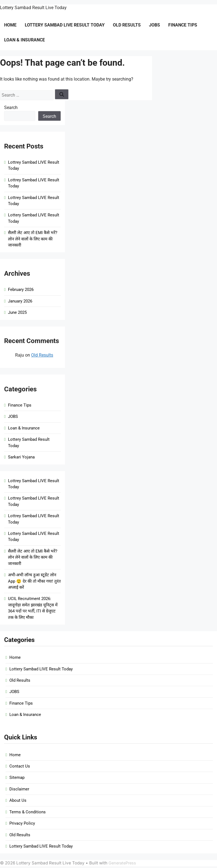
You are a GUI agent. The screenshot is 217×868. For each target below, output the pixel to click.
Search (11, 107)
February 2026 (21, 290)
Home (10, 25)
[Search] (62, 94)
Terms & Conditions (28, 812)
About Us (18, 800)
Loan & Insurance (25, 40)
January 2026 (20, 301)
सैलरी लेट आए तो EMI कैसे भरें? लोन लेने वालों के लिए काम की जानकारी (33, 239)
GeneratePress (122, 863)
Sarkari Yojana (21, 457)
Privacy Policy (22, 823)
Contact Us (20, 766)
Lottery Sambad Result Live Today (33, 8)
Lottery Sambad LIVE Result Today (65, 25)
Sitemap (17, 777)
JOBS (154, 25)
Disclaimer (19, 789)
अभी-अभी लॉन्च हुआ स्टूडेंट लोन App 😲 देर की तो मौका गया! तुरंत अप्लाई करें (34, 581)
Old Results (127, 25)
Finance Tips (183, 25)
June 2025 (17, 312)
